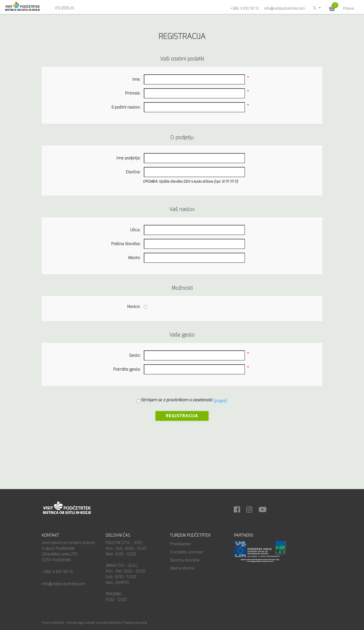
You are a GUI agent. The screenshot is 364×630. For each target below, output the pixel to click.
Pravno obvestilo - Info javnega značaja (68, 623)
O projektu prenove (186, 552)
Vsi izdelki (64, 8)
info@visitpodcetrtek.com (285, 8)
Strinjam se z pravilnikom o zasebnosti (177, 400)
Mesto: (134, 258)
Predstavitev (180, 544)
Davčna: (133, 172)
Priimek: (133, 93)
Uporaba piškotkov (109, 623)
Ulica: (135, 230)
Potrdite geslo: (127, 369)
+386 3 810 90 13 (244, 8)
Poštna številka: (126, 244)
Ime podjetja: (128, 158)
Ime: (136, 79)
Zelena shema (182, 568)
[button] (332, 8)
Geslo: (135, 355)
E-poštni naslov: (126, 107)
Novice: (134, 307)
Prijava (348, 8)
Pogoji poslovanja (135, 623)
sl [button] (315, 8)
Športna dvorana (185, 560)
